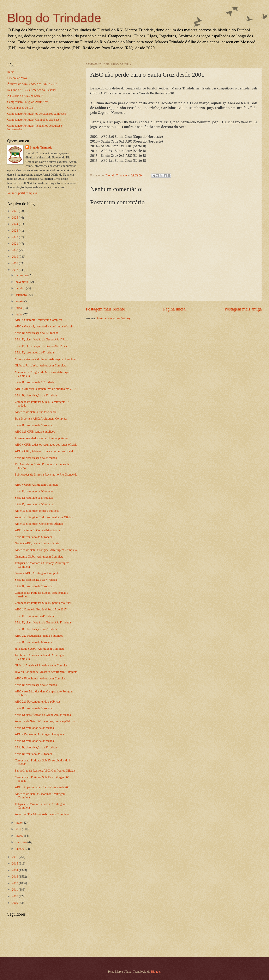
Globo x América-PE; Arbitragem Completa (42, 665)
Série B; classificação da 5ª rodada (36, 685)
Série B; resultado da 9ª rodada (34, 425)
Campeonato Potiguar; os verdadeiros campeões (37, 114)
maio (19, 823)
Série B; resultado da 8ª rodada (34, 537)
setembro (22, 295)
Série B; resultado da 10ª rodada (34, 382)
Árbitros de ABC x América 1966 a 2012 (32, 84)
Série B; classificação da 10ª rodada (37, 333)
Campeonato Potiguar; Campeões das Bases (34, 120)
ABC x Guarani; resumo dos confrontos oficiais (44, 326)
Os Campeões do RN (20, 108)
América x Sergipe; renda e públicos (37, 511)
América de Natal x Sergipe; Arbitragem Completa (46, 550)
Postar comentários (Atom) (113, 318)
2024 (15, 224)
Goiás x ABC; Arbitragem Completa (37, 573)
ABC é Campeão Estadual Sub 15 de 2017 (41, 609)
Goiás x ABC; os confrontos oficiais (37, 543)
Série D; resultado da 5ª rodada (34, 491)
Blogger (156, 972)
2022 (15, 237)
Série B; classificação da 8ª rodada (36, 458)
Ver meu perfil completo (22, 193)
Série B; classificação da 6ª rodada (36, 629)
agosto (20, 301)
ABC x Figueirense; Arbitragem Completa (41, 678)
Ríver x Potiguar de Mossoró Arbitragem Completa (46, 672)
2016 (15, 857)
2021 (15, 244)
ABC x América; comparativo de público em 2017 (46, 389)
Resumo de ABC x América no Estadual (32, 90)
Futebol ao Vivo (17, 78)
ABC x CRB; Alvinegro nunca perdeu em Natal (44, 451)
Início (11, 72)
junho (19, 314)
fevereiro (21, 842)
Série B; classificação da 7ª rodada (36, 580)
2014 (15, 870)
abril (19, 829)
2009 (15, 903)
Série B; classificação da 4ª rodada (36, 747)
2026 (15, 211)
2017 (15, 270)
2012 (15, 883)
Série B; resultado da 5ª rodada (34, 708)
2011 (15, 890)
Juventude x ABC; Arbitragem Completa (40, 649)
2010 (15, 896)
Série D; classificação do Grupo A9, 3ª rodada (43, 715)
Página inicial (175, 309)
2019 (15, 257)
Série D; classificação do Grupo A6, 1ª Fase (42, 346)
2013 (15, 877)
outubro (21, 288)
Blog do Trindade (54, 18)
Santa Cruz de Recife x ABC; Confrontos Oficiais (45, 771)
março (20, 836)
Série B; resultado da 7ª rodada (34, 586)
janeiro (20, 849)
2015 (15, 863)
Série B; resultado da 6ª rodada (34, 642)
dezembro (22, 275)
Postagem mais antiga (243, 309)
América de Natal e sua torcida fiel (36, 412)
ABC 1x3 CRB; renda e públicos (35, 432)
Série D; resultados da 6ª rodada (34, 352)
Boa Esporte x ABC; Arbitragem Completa (41, 419)
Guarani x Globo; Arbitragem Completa (39, 557)
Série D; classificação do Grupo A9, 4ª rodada (43, 622)
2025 (15, 218)
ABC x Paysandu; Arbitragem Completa (39, 734)
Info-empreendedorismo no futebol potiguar (42, 438)
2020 (15, 250)
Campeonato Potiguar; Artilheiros (28, 102)
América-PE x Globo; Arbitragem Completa (42, 814)
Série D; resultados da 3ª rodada (34, 728)
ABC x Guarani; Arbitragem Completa (38, 320)
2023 (15, 231)
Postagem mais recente (105, 309)
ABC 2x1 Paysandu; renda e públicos (38, 702)
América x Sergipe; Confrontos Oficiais (39, 524)
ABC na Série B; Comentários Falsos (38, 530)
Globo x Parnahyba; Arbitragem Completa (41, 365)
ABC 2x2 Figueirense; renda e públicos (39, 636)
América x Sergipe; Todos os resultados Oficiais (44, 517)
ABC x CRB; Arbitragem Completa (37, 485)
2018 (15, 263)
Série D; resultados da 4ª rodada (34, 616)
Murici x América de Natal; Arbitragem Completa (45, 359)
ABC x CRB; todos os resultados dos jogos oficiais (46, 445)
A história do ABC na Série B (25, 96)
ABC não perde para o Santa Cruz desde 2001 (43, 787)
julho (19, 308)
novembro (22, 282)
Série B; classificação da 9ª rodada (36, 395)
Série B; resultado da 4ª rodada (34, 754)
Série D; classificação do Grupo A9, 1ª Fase (42, 339)
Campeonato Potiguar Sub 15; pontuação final (43, 603)
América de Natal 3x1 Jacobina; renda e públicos (45, 721)
